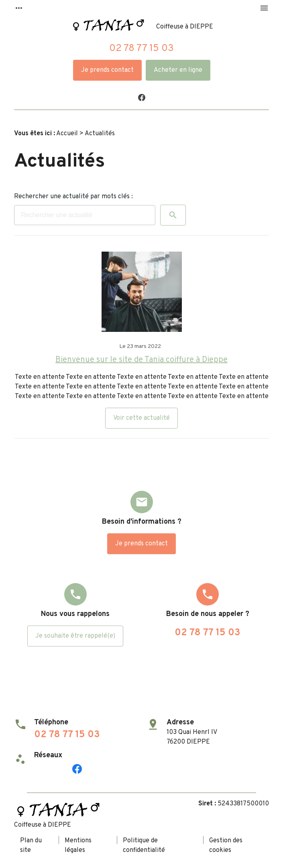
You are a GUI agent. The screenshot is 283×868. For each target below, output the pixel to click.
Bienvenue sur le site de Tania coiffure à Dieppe (141, 360)
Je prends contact (107, 70)
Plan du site (31, 846)
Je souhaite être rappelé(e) (75, 636)
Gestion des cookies (226, 846)
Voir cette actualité (141, 418)
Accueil (67, 134)
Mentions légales (78, 846)
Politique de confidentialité (144, 846)
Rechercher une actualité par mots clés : (73, 197)
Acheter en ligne (178, 70)
